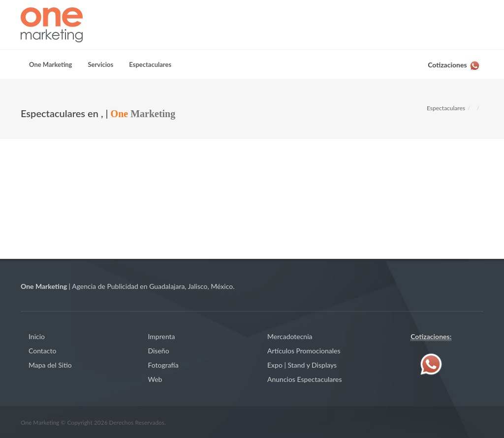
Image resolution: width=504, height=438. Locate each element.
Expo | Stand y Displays (302, 365)
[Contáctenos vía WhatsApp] (454, 63)
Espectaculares (446, 108)
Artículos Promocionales (304, 351)
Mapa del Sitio (50, 365)
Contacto (42, 351)
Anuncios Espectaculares (304, 379)
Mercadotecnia (290, 336)
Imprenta (162, 336)
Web (155, 379)
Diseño (159, 351)
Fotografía (163, 365)
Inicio (37, 336)
